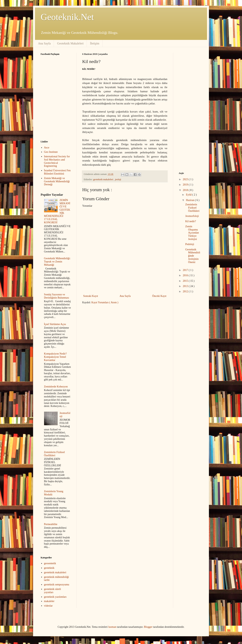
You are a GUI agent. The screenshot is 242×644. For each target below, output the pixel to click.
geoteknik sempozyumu (57, 585)
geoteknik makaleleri (104, 179)
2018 (186, 190)
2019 (186, 185)
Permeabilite (51, 524)
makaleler (49, 601)
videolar (48, 606)
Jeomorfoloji (192, 216)
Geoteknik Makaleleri (70, 43)
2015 (186, 281)
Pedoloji (190, 244)
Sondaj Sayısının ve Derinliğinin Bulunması (57, 296)
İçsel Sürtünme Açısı (55, 324)
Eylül (189, 195)
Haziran (190, 200)
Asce (47, 148)
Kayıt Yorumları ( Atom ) (105, 302)
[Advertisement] (114, 336)
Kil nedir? (191, 221)
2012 (186, 291)
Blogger (148, 627)
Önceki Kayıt (159, 296)
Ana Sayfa (44, 43)
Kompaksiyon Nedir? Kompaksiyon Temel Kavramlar (55, 357)
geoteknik (49, 568)
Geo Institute (51, 152)
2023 (186, 179)
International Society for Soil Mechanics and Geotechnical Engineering (57, 161)
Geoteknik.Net (67, 17)
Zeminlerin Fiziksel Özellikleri (54, 454)
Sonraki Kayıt (91, 296)
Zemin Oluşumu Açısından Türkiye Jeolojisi (192, 233)
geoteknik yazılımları (55, 597)
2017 (186, 270)
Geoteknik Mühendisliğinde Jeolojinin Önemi (193, 256)
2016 (186, 275)
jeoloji (118, 179)
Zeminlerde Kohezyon (56, 387)
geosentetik (50, 563)
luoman (112, 627)
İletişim (95, 43)
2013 (186, 286)
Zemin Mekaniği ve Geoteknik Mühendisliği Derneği (57, 181)
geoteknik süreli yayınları (53, 591)
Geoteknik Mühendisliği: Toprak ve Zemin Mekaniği (57, 262)
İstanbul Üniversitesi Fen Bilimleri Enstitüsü (57, 172)
